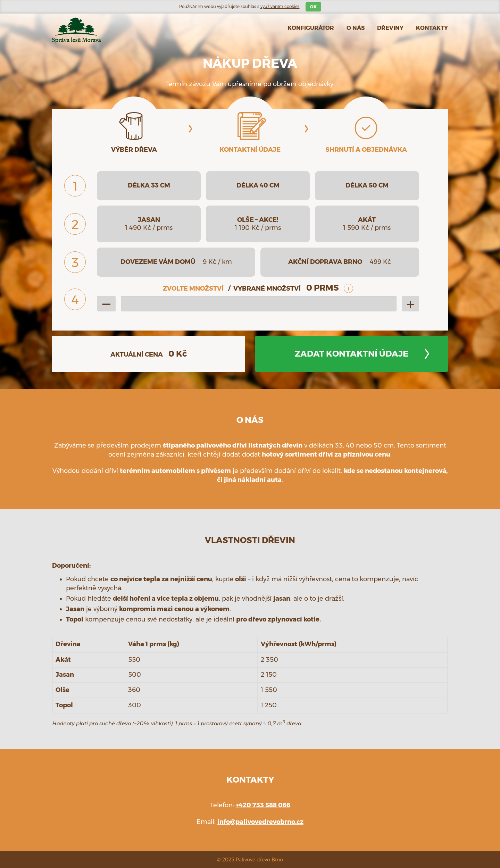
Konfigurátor (311, 28)
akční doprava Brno (340, 262)
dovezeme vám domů (176, 262)
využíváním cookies (280, 6)
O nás (356, 28)
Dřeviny (390, 28)
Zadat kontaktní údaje (352, 354)
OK (313, 7)
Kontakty (432, 28)
